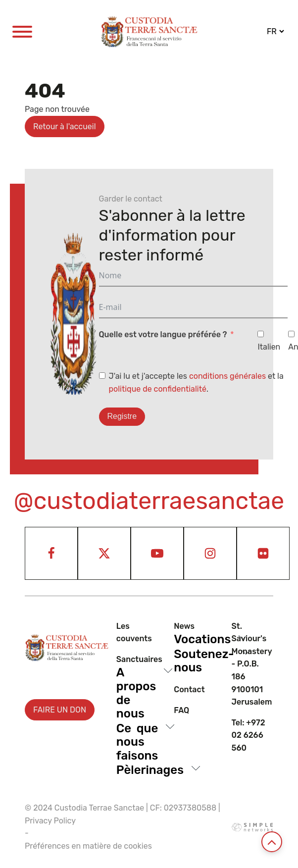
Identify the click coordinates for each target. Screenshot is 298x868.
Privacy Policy (50, 821)
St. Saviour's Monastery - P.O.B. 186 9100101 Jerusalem (252, 664)
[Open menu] (22, 32)
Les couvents (134, 633)
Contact (189, 689)
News (184, 626)
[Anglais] (291, 334)
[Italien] (261, 334)
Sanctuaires (139, 659)
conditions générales (227, 376)
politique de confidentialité (158, 389)
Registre (122, 416)
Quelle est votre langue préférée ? (163, 334)
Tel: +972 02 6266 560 (248, 735)
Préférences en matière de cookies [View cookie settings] (88, 846)
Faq (181, 710)
